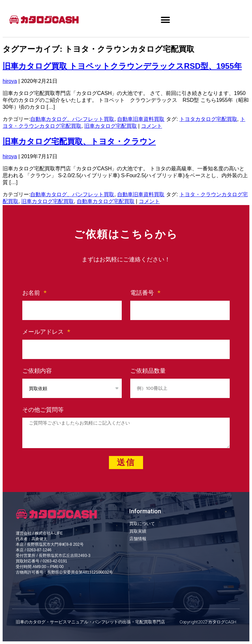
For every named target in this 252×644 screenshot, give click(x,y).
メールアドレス (44, 332)
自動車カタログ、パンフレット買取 (72, 119)
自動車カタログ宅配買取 (106, 201)
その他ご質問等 (43, 410)
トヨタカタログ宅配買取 (208, 119)
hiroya (10, 81)
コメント (152, 126)
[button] (165, 20)
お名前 (32, 293)
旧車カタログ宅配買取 (111, 126)
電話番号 (143, 293)
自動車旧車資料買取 (141, 119)
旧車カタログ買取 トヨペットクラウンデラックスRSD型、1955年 (122, 66)
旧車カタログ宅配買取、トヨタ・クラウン (79, 141)
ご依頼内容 (37, 371)
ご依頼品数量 (148, 371)
